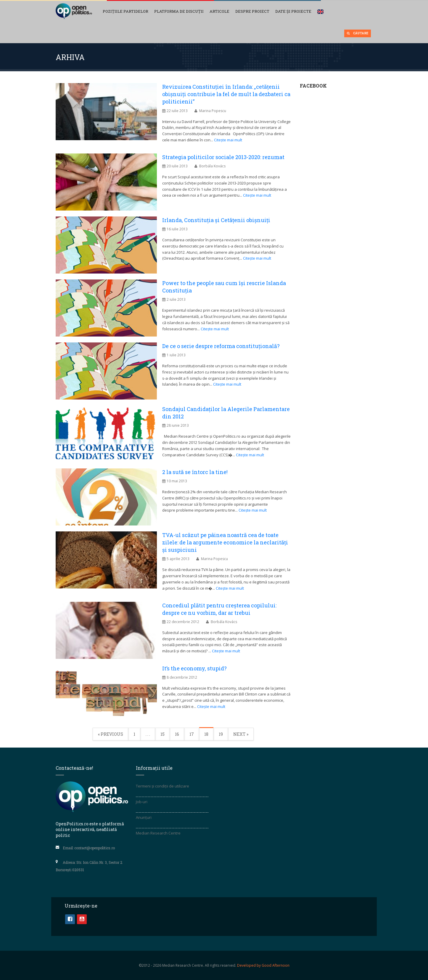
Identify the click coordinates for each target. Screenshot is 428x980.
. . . (148, 734)
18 (206, 734)
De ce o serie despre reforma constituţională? (221, 346)
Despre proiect (252, 11)
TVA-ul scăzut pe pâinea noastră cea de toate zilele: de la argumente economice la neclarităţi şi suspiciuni (225, 542)
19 (221, 734)
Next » (241, 734)
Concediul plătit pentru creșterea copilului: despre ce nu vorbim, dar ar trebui (219, 609)
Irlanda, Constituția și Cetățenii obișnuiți (216, 220)
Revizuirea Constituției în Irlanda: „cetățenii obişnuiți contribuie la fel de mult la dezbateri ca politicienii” (226, 94)
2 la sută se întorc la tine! (195, 472)
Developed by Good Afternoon (263, 965)
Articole (219, 11)
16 (177, 734)
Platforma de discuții (179, 11)
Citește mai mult (228, 140)
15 (162, 734)
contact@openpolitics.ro (95, 848)
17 (192, 734)
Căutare (358, 33)
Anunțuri (144, 817)
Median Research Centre (158, 833)
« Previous (111, 734)
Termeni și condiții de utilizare (162, 786)
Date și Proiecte (293, 11)
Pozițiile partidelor (125, 11)
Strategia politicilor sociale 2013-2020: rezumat (223, 157)
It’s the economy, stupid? (194, 668)
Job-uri (142, 802)
